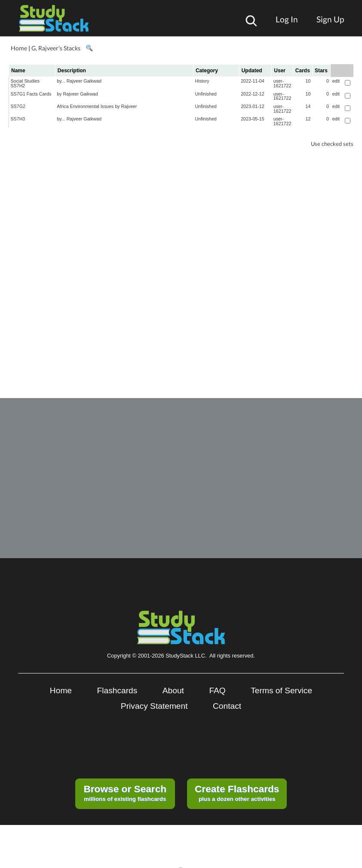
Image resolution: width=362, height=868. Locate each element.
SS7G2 (18, 106)
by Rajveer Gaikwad (77, 94)
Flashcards (117, 690)
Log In (287, 19)
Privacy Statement (154, 706)
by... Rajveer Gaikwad (79, 81)
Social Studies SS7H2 (25, 83)
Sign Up (330, 19)
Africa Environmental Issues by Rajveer (97, 106)
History (202, 81)
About (173, 690)
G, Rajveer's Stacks (56, 48)
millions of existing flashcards (125, 793)
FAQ (217, 690)
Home (19, 48)
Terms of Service (281, 690)
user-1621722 (282, 83)
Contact (227, 706)
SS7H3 (18, 119)
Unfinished (206, 94)
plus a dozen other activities (237, 793)
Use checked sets (332, 144)
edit (336, 81)
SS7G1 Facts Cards (31, 94)
